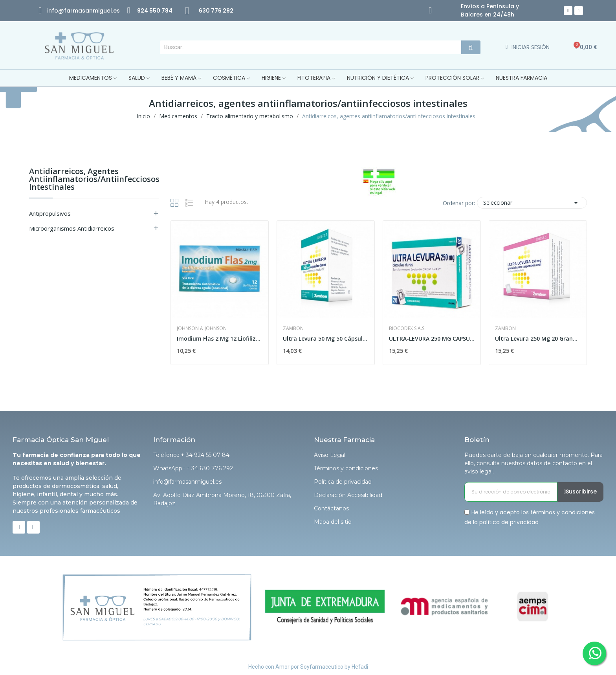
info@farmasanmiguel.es (187, 482)
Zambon (293, 328)
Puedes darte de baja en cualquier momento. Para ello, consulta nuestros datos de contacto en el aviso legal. (533, 463)
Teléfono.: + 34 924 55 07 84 (191, 455)
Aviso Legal (330, 455)
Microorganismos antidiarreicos (72, 228)
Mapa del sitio (333, 522)
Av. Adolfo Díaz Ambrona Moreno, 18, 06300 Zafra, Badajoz (222, 499)
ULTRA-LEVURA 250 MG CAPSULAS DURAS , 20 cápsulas (432, 338)
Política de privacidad (343, 482)
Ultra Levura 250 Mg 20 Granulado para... (538, 338)
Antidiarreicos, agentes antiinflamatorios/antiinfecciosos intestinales (94, 180)
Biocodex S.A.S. (407, 328)
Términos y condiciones (346, 468)
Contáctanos (331, 508)
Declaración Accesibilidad (348, 495)
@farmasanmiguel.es (89, 11)
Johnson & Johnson (202, 328)
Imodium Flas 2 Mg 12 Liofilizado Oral (220, 338)
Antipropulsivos (50, 213)
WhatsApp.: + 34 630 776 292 (193, 468)
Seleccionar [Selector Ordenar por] (532, 203)
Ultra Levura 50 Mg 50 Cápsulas (326, 338)
